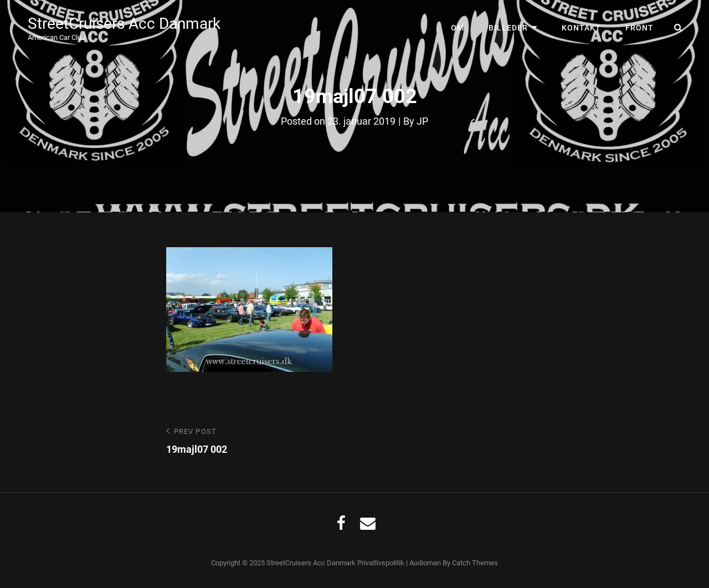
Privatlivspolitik (381, 563)
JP (422, 121)
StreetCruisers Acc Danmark (124, 24)
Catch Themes (475, 563)
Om (458, 28)
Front (639, 28)
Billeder (508, 28)
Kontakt (581, 28)
